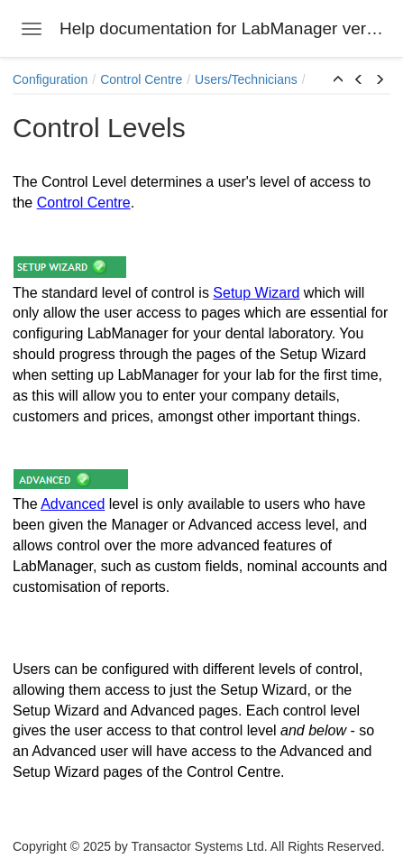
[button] (338, 80)
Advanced (73, 504)
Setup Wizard (256, 293)
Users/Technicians (246, 79)
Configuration (50, 79)
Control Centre (141, 79)
